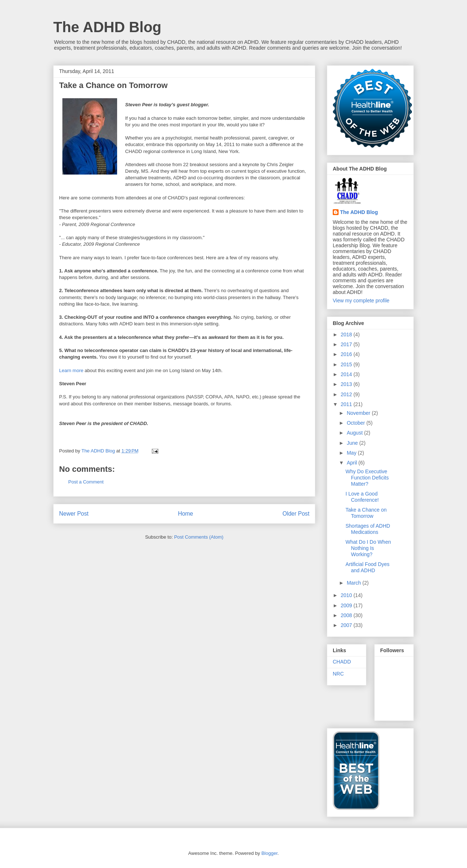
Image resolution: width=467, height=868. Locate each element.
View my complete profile (361, 301)
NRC (338, 674)
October (356, 423)
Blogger (269, 853)
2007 (347, 625)
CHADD (342, 662)
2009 (347, 605)
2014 (347, 374)
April (352, 463)
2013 (347, 384)
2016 (347, 354)
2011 (347, 404)
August (355, 433)
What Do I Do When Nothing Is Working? (368, 548)
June (353, 443)
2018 (347, 334)
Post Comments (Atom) (199, 537)
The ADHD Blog (107, 27)
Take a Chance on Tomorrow (366, 513)
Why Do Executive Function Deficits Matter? (367, 478)
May (352, 453)
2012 (347, 394)
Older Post (296, 514)
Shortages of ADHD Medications (368, 529)
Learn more (71, 370)
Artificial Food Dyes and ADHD (368, 567)
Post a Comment (86, 482)
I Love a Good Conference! (362, 497)
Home (186, 514)
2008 (347, 615)
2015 (347, 364)
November (359, 413)
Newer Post (74, 514)
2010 (347, 595)
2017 (347, 344)
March (354, 583)
